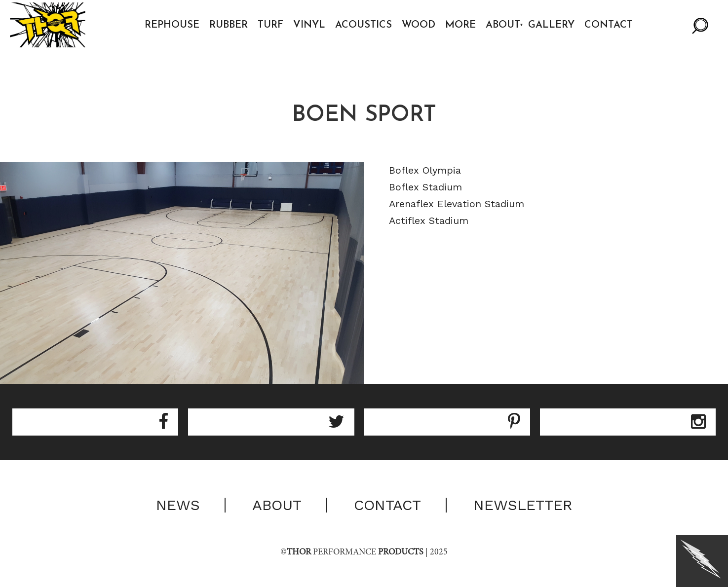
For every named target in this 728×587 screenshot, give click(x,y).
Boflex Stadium (425, 187)
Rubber (229, 25)
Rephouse (172, 25)
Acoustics (364, 25)
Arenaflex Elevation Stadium (457, 204)
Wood (419, 25)
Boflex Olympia (425, 170)
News (178, 505)
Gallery (551, 25)
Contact (609, 25)
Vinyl (309, 25)
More (460, 25)
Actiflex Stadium (429, 220)
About (503, 25)
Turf (270, 25)
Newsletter (523, 505)
